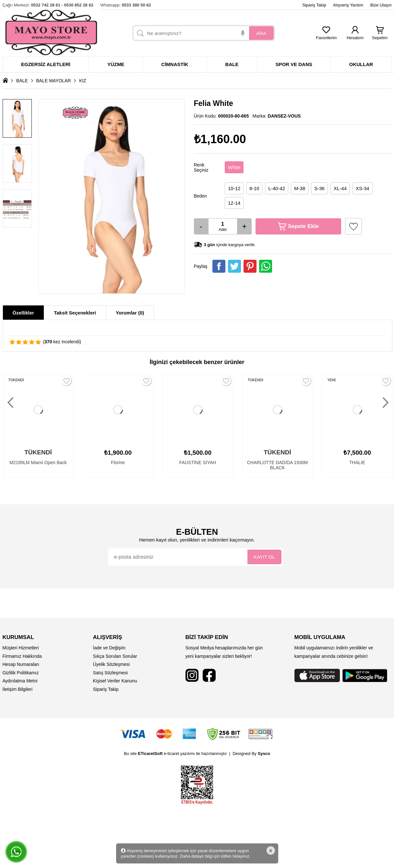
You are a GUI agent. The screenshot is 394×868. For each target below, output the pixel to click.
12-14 (234, 203)
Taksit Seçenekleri (75, 313)
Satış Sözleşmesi (110, 673)
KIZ (83, 81)
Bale (232, 64)
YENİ (332, 380)
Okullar (361, 64)
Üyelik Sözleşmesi (112, 664)
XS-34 (363, 188)
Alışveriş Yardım (348, 5)
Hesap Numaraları (21, 664)
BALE (22, 81)
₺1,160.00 (220, 139)
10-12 (234, 188)
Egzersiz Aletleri (46, 64)
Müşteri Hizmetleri (21, 648)
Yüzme (116, 64)
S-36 (319, 188)
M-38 (300, 188)
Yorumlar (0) (130, 313)
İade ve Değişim (109, 648)
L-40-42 (277, 188)
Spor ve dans (294, 64)
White (234, 167)
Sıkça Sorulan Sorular (115, 656)
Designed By (251, 754)
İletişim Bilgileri (18, 689)
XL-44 (340, 188)
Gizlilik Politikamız (21, 673)
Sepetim (380, 36)
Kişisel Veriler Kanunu (115, 681)
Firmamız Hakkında (22, 656)
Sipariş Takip (314, 5)
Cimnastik (175, 64)
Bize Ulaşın (381, 5)
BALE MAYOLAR (53, 81)
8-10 (254, 188)
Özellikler (24, 313)
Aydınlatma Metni (20, 681)
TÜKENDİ (16, 380)
